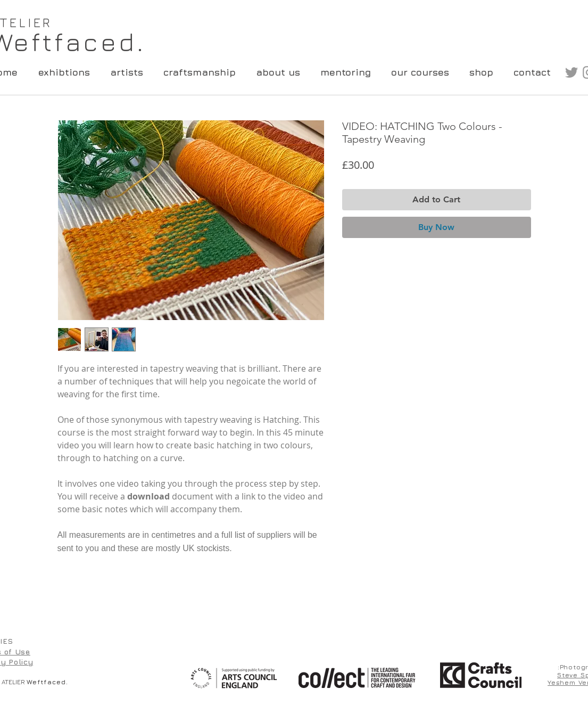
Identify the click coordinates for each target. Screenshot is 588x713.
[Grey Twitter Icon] (572, 72)
